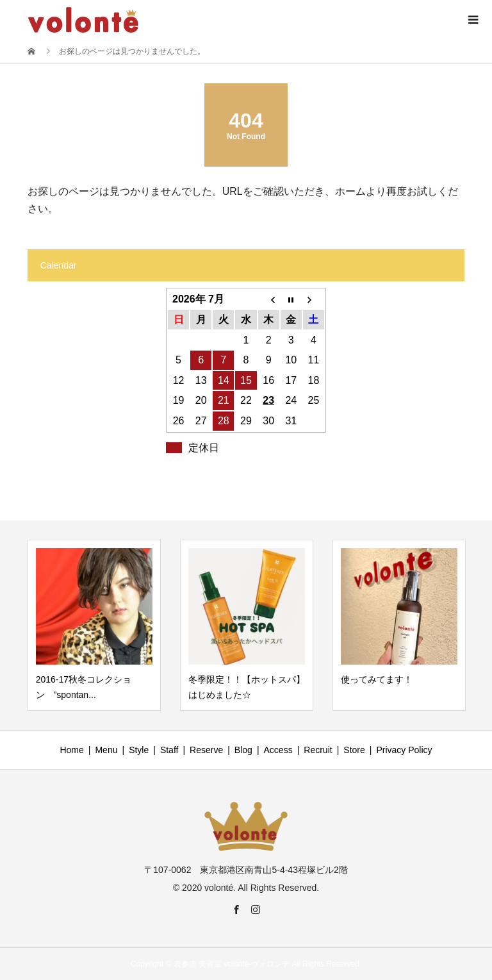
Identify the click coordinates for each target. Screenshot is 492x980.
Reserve (206, 750)
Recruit (318, 750)
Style (139, 750)
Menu (106, 750)
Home (71, 750)
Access (278, 750)
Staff (169, 750)
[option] (94, 626)
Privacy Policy (404, 750)
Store (354, 750)
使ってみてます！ (377, 679)
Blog (243, 750)
